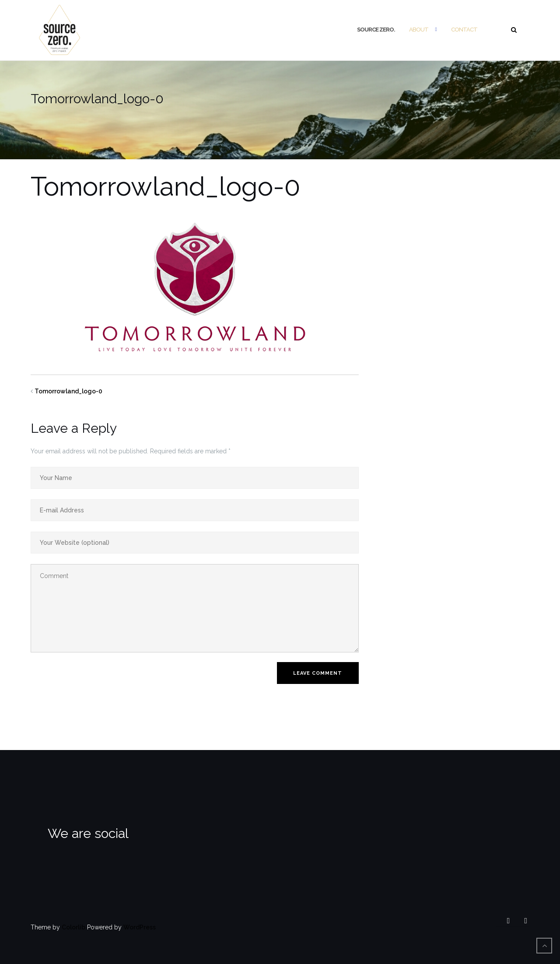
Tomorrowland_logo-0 (68, 391)
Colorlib (73, 927)
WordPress (140, 927)
